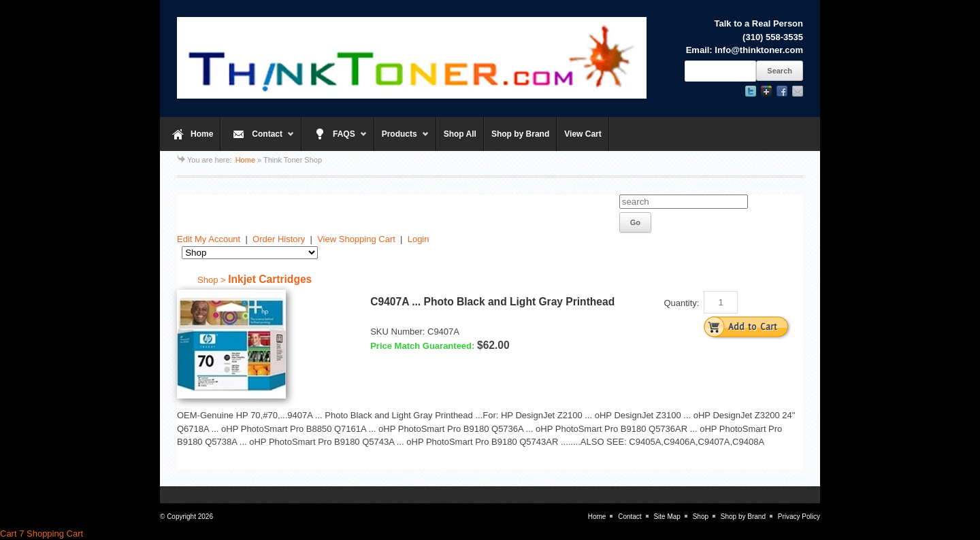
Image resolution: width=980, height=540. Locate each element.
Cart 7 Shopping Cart (42, 534)
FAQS (334, 140)
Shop (701, 517)
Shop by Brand (520, 134)
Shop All (460, 134)
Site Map (667, 517)
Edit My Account (209, 239)
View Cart (583, 134)
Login (419, 239)
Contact (258, 140)
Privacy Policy (799, 517)
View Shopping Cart (356, 239)
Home (202, 134)
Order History (279, 239)
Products (402, 140)
